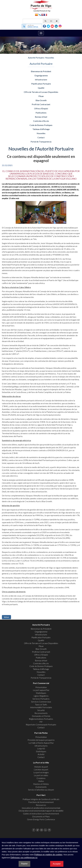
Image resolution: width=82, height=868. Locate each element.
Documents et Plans (41, 816)
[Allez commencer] (57, 21)
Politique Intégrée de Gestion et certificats (41, 799)
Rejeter (24, 864)
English (43, 15)
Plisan (41, 96)
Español (36, 15)
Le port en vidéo (41, 775)
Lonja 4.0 (41, 748)
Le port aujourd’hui (41, 690)
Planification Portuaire (41, 84)
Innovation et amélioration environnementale (41, 808)
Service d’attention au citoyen (41, 790)
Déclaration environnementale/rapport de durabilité (41, 811)
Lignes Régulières (41, 696)
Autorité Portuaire (36, 58)
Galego (39, 15)
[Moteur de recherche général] (35, 21)
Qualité (41, 88)
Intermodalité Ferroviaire (41, 707)
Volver (6, 617)
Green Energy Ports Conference (41, 819)
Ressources (41, 805)
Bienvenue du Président (41, 71)
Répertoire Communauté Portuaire (41, 725)
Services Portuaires (41, 699)
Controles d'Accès (41, 121)
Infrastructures (41, 746)
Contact (41, 137)
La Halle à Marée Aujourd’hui (41, 743)
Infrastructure (41, 80)
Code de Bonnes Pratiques (41, 125)
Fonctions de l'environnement (41, 802)
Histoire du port (41, 767)
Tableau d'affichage (41, 129)
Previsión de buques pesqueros (41, 740)
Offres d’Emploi (41, 108)
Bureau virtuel (41, 117)
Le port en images (41, 772)
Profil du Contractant (41, 104)
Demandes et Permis (41, 716)
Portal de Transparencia (41, 142)
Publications (41, 113)
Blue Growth (41, 100)
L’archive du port (41, 769)
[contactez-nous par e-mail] (51, 21)
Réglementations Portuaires (41, 719)
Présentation (41, 687)
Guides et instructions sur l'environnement (41, 814)
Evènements (41, 787)
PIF (41, 722)
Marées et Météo (41, 784)
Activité (41, 754)
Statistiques (41, 693)
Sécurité (41, 710)
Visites (41, 781)
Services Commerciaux (41, 702)
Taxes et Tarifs (41, 705)
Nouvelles (50, 58)
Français (46, 15)
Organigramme (41, 75)
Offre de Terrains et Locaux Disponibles (41, 92)
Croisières (41, 778)
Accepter (57, 864)
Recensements (41, 713)
